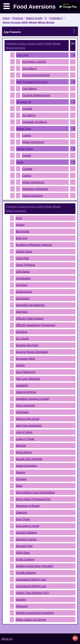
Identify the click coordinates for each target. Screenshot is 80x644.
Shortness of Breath (28, 506)
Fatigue (20, 365)
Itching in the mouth (28, 419)
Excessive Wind (25, 359)
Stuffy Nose (23, 553)
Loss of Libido (24, 432)
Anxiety (20, 225)
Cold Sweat (23, 272)
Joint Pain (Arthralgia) (29, 425)
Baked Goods (34, 18)
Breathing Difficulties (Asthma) (34, 245)
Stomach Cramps (26, 539)
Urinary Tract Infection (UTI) (32, 593)
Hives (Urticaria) (25, 405)
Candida (27, 109)
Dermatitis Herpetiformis (30, 305)
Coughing (22, 285)
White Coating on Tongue (31, 620)
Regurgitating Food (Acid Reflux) (35, 492)
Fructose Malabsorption (36, 95)
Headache (22, 385)
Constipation (23, 278)
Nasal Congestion (26, 466)
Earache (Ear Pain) (27, 345)
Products (18, 18)
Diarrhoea (22, 312)
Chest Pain (22, 258)
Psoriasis (21, 479)
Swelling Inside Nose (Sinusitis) (35, 566)
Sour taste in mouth (27, 526)
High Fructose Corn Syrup (32, 82)
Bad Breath (23, 231)
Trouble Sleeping (26, 573)
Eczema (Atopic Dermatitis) (32, 352)
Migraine (21, 446)
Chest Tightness (25, 265)
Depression (23, 298)
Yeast (20, 162)
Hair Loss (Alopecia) (28, 379)
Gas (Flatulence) (26, 372)
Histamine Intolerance (35, 189)
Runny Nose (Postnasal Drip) (33, 499)
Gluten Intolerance (33, 142)
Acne (19, 218)
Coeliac (27, 135)
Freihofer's (56, 18)
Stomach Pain (24, 546)
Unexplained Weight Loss (31, 586)
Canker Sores (24, 251)
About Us (7, 639)
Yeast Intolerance (33, 196)
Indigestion (22, 412)
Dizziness (22, 332)
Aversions (33, 46)
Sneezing (21, 512)
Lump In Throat (25, 439)
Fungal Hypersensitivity (36, 75)
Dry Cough (22, 338)
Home (6, 18)
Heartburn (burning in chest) (33, 399)
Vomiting (21, 599)
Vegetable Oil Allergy (35, 122)
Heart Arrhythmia (26, 392)
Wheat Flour (24, 129)
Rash (19, 486)
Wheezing (22, 606)
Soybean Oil (24, 102)
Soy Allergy (29, 115)
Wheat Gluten (25, 149)
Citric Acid (23, 55)
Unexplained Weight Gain (31, 579)
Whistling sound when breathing (35, 613)
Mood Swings (24, 452)
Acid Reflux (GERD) (34, 62)
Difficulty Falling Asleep (30, 318)
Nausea (21, 472)
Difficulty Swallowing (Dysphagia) (36, 325)
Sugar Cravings (25, 559)
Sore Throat (23, 519)
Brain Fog (22, 238)
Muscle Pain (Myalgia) (29, 459)
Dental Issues (24, 292)
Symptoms (33, 209)
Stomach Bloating (26, 533)
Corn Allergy (30, 68)
